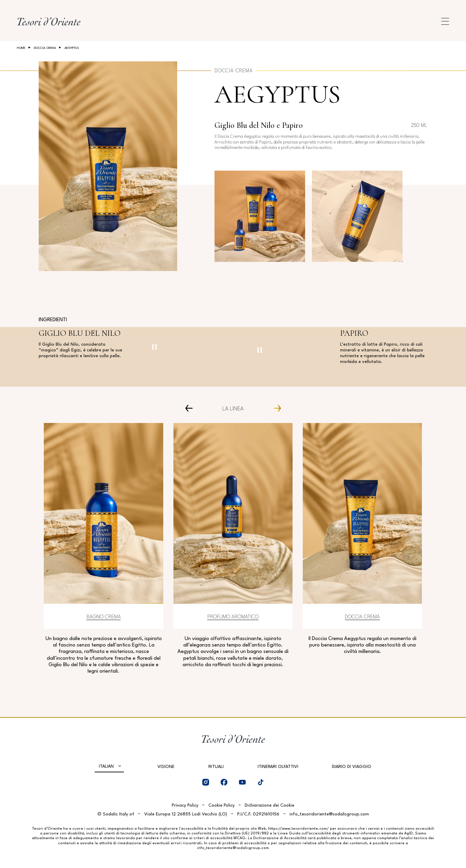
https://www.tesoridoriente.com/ (299, 829)
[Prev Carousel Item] (191, 408)
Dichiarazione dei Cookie (269, 805)
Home (21, 48)
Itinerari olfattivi (278, 767)
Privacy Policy (185, 805)
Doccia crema (45, 48)
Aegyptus (277, 94)
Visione (166, 767)
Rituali (216, 767)
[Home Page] (49, 21)
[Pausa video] (154, 347)
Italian (106, 766)
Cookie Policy (221, 805)
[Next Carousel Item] (275, 408)
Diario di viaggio (352, 767)
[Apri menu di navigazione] (445, 21)
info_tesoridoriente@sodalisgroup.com (329, 814)
